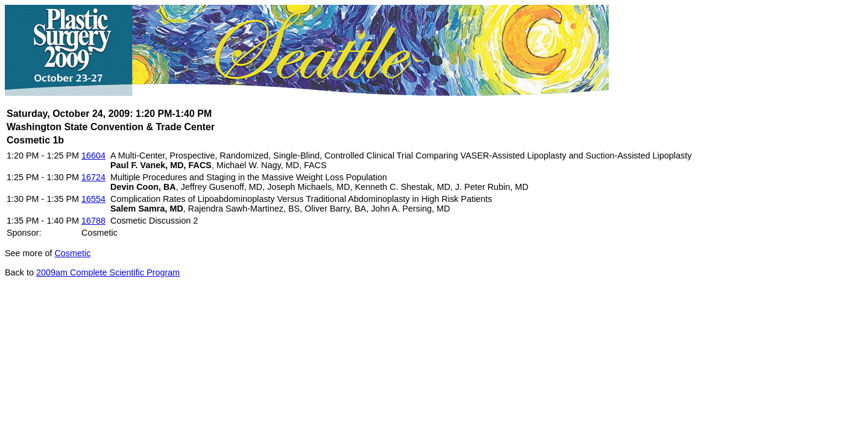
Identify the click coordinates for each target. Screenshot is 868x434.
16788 (93, 221)
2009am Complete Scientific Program (108, 272)
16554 (93, 199)
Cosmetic (72, 253)
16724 (93, 177)
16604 (93, 156)
